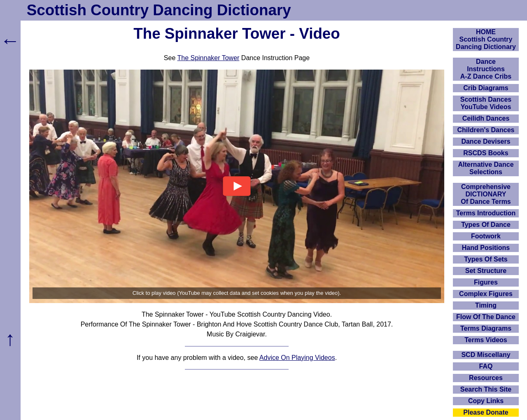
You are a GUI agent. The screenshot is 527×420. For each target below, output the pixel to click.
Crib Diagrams (486, 88)
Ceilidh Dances (486, 118)
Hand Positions (486, 248)
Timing (486, 305)
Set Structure (486, 271)
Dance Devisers (486, 141)
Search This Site (486, 389)
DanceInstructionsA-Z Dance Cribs (486, 69)
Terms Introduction (486, 213)
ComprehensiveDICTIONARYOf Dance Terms (486, 194)
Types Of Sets (486, 259)
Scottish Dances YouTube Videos (486, 103)
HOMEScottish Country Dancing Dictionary (486, 39)
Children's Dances (486, 130)
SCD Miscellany (486, 355)
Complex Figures (486, 294)
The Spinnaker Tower (208, 58)
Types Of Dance (486, 225)
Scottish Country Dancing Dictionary (159, 10)
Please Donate (486, 412)
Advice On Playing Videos (297, 358)
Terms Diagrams (486, 328)
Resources (486, 378)
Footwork (486, 236)
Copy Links (486, 401)
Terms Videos (486, 340)
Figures (486, 282)
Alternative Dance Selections (486, 168)
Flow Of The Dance (486, 317)
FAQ (486, 366)
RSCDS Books (486, 153)
